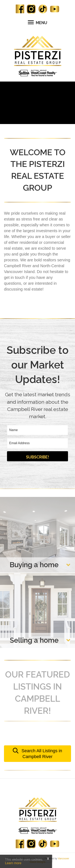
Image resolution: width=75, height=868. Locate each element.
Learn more (13, 863)
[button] (37, 456)
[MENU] (37, 22)
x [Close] (48, 858)
